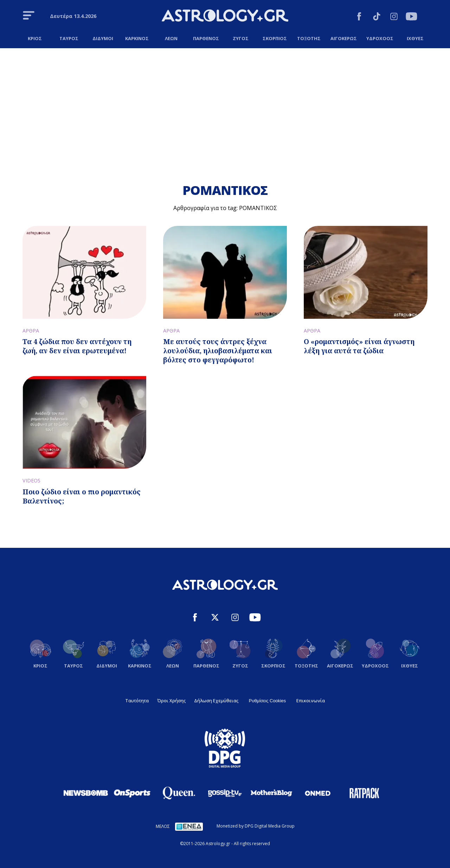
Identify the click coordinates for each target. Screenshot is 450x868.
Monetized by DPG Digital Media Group (256, 826)
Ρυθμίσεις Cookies (267, 701)
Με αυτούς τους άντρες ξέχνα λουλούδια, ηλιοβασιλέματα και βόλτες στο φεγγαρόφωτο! (218, 351)
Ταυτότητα (137, 701)
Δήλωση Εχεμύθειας (216, 701)
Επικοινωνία (311, 701)
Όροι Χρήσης (171, 701)
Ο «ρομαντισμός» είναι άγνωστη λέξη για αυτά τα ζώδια (359, 346)
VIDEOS (31, 480)
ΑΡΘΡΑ (31, 331)
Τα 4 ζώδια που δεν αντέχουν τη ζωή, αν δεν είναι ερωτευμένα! (77, 346)
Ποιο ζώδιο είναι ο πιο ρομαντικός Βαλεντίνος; (82, 496)
